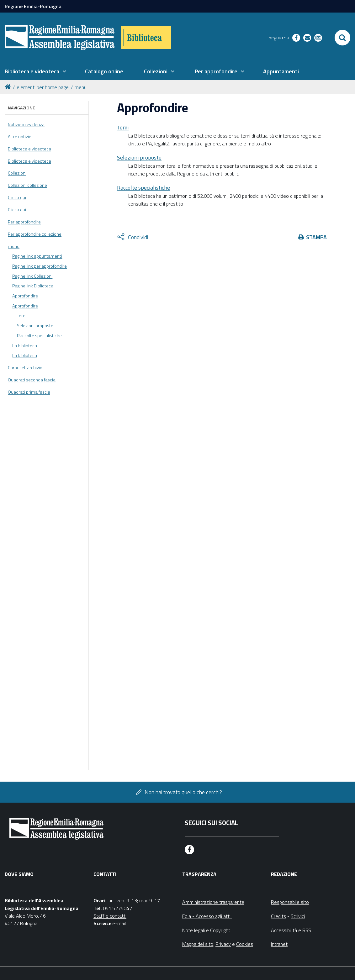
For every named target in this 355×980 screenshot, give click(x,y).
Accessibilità (284, 930)
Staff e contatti (110, 916)
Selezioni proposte (139, 157)
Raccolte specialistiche (143, 188)
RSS (307, 930)
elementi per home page (43, 87)
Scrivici (298, 916)
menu (81, 87)
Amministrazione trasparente (213, 902)
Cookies (245, 944)
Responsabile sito (290, 902)
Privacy (223, 944)
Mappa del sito (198, 944)
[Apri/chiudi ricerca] (342, 38)
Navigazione (21, 108)
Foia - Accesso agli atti (207, 916)
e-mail (119, 923)
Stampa (316, 237)
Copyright (220, 930)
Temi (123, 127)
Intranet (279, 944)
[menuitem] (35, 71)
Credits (278, 916)
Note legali (193, 930)
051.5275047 (117, 908)
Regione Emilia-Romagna (33, 6)
